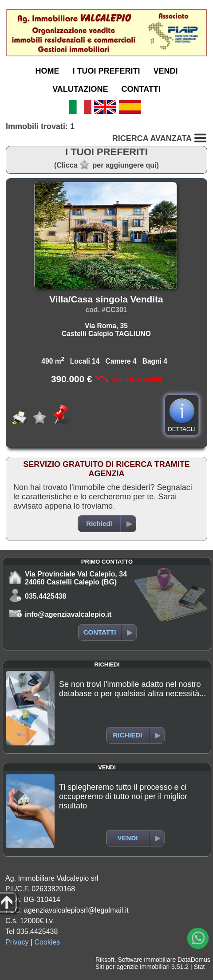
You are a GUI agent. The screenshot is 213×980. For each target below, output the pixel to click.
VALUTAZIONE (80, 89)
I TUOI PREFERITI (106, 71)
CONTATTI (141, 89)
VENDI (166, 71)
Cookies (47, 942)
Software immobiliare (147, 960)
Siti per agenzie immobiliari (132, 967)
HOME (47, 71)
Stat (199, 967)
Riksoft (105, 960)
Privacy (17, 942)
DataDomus (194, 960)
